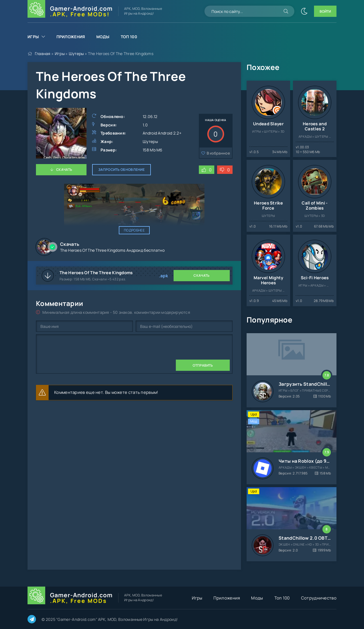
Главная (43, 54)
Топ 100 (129, 37)
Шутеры (76, 54)
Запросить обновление (121, 170)
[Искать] (286, 11)
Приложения (71, 37)
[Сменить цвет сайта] (304, 11)
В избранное (218, 153)
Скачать (64, 170)
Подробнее (134, 230)
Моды (103, 37)
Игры (33, 37)
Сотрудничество (319, 598)
